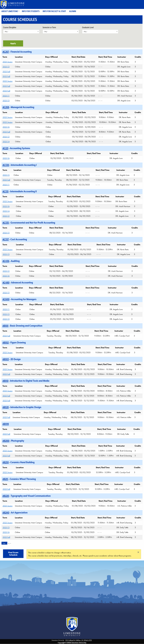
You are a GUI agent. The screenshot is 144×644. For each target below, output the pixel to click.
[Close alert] (138, 552)
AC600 (6, 299)
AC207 (6, 52)
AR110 (5, 381)
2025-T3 (6, 101)
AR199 (6, 424)
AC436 (6, 261)
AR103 (6, 359)
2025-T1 (6, 96)
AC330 (6, 165)
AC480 (6, 282)
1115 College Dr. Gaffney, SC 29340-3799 (78, 640)
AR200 (6, 441)
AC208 (6, 107)
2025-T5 (6, 67)
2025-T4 (6, 141)
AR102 (6, 342)
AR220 (6, 496)
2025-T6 (6, 127)
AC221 (5, 148)
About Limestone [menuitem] (10, 11)
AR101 (5, 326)
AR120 (6, 407)
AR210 (6, 462)
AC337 (6, 239)
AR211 (5, 479)
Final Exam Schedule (13, 554)
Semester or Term (49, 27)
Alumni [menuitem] (73, 11)
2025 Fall (6, 71)
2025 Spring (8, 62)
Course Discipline (10, 27)
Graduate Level (88, 27)
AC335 (6, 223)
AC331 (5, 191)
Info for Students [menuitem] (31, 11)
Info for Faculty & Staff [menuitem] (54, 11)
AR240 (6, 513)
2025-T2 (6, 137)
